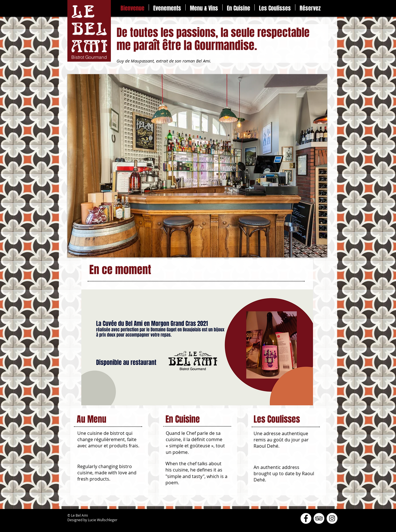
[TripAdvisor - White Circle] (319, 518)
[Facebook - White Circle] (306, 518)
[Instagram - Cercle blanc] (332, 518)
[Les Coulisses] (288, 419)
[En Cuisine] (198, 419)
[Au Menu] (113, 419)
